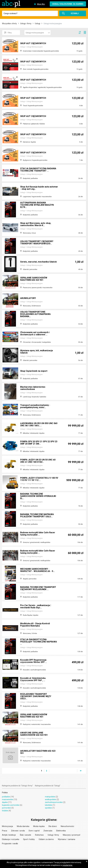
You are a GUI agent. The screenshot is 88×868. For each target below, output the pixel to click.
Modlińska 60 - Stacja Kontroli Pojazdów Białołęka (35, 625)
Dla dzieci (53, 826)
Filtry (8, 33)
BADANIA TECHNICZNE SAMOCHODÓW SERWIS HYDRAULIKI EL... (38, 496)
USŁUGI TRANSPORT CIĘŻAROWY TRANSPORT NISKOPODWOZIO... (37, 243)
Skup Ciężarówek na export (34, 371)
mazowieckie (8, 799)
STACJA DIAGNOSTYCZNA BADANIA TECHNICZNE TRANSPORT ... (38, 170)
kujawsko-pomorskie (11, 805)
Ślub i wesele (25, 835)
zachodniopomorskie (54, 802)
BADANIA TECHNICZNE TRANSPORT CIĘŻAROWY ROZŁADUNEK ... (38, 588)
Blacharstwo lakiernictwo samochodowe (33, 388)
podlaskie (6, 797)
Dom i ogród (34, 831)
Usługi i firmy (26, 24)
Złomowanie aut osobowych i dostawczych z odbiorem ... (35, 334)
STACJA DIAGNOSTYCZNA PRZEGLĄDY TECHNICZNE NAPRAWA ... (39, 642)
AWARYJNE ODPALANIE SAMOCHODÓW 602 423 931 (34, 734)
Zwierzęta (48, 831)
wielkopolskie (51, 799)
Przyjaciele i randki (10, 844)
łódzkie (5, 811)
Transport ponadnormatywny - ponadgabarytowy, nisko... (35, 406)
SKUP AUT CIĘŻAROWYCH (33, 43)
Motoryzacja (7, 826)
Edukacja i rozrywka (11, 839)
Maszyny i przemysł (72, 835)
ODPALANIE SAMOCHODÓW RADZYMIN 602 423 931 (34, 279)
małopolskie (50, 797)
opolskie (48, 808)
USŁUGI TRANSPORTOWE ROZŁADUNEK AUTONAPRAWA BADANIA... (36, 314)
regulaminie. (68, 865)
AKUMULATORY (28, 298)
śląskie (5, 802)
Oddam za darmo (46, 839)
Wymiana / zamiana (66, 839)
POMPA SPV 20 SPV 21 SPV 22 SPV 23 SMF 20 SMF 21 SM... (39, 443)
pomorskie (6, 808)
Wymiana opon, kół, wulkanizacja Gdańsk (36, 352)
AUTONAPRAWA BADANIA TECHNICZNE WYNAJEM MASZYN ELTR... (37, 205)
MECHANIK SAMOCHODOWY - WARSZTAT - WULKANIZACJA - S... (37, 570)
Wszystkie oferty (9, 24)
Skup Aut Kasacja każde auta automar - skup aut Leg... (39, 188)
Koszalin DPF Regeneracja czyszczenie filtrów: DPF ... (34, 661)
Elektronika (61, 831)
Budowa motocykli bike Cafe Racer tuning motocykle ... (38, 534)
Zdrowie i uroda (18, 831)
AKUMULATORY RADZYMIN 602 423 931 (38, 752)
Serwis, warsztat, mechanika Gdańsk (39, 262)
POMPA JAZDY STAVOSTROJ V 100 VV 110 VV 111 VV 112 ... (38, 479)
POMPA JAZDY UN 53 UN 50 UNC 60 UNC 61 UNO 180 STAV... (38, 461)
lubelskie (49, 805)
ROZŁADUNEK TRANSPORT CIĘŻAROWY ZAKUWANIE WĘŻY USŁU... (36, 696)
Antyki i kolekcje (9, 835)
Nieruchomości (67, 826)
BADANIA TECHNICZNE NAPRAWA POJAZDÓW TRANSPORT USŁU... (37, 515)
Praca (5, 831)
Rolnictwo (39, 835)
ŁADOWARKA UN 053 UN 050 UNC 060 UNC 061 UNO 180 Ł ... (39, 425)
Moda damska (23, 826)
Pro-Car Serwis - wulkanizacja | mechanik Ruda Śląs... (36, 606)
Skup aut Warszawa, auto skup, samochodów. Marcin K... (36, 224)
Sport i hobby (29, 839)
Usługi (37, 24)
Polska (5, 793)
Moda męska (39, 826)
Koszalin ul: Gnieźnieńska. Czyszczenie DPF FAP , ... (33, 679)
